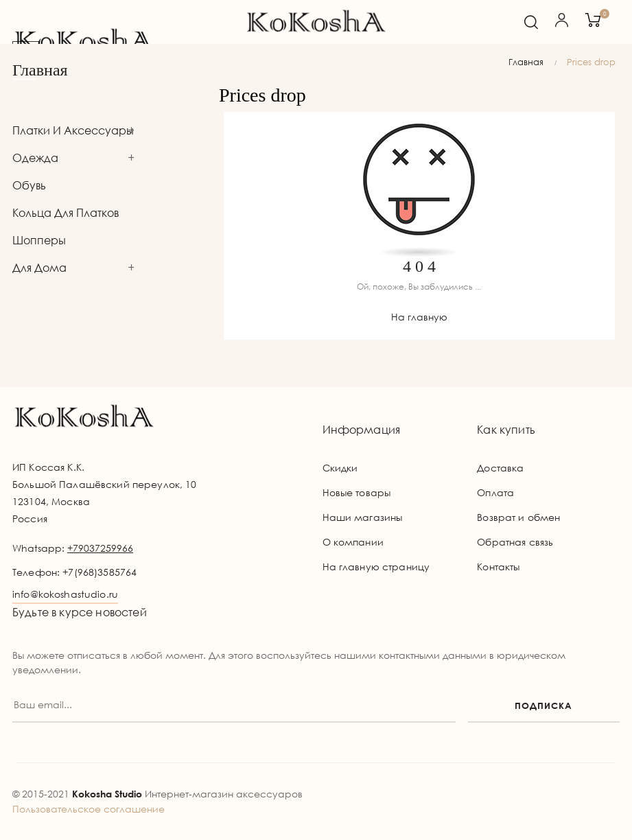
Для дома (39, 268)
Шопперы (39, 240)
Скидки (340, 468)
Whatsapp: (73, 548)
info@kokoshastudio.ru (65, 594)
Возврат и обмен (518, 517)
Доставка (500, 468)
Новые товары (357, 492)
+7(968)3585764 (100, 572)
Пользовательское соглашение (89, 809)
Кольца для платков (66, 213)
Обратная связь (515, 542)
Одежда (35, 158)
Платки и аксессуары (73, 130)
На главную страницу (376, 567)
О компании (353, 542)
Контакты (498, 567)
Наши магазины (363, 517)
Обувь (29, 185)
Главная (40, 70)
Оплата (495, 492)
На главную (419, 317)
